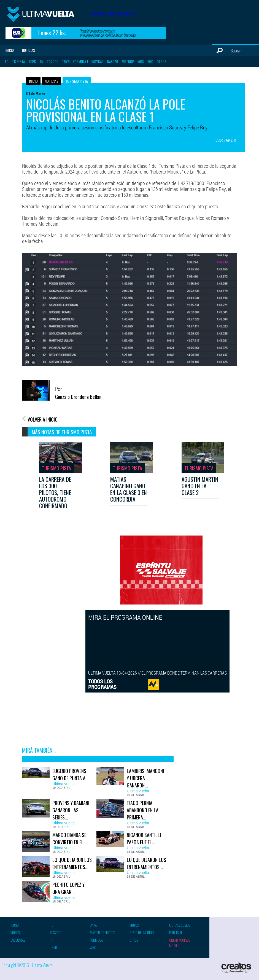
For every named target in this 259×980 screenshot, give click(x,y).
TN (41, 62)
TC (7, 62)
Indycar (98, 62)
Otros (162, 62)
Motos (134, 925)
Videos (15, 933)
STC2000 (56, 933)
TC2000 (53, 62)
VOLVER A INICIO (43, 419)
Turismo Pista (77, 81)
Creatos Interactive (237, 967)
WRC (141, 62)
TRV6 (66, 62)
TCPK (32, 62)
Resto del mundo (142, 933)
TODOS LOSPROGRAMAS (102, 684)
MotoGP (128, 62)
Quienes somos (180, 925)
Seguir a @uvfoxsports (113, 13)
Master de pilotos (102, 933)
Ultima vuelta (47, 16)
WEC (150, 62)
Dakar (94, 925)
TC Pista (18, 62)
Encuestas (18, 940)
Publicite (176, 933)
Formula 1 (81, 62)
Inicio (10, 50)
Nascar (113, 62)
